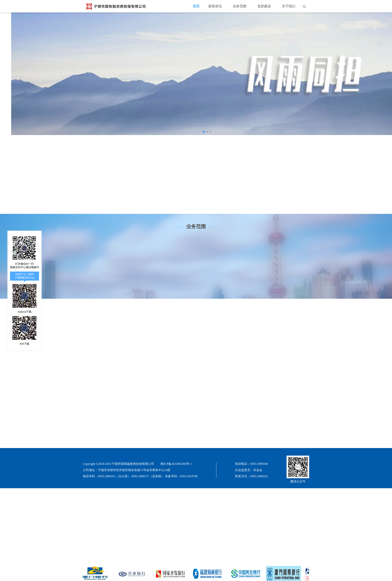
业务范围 (240, 6)
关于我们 (289, 6)
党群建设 (264, 6)
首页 (196, 6)
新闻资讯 (215, 6)
